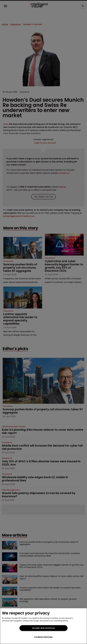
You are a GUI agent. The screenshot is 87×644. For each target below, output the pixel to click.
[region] (43, 626)
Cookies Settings (43, 637)
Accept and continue (44, 628)
